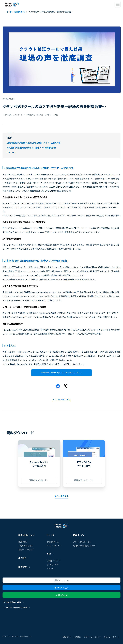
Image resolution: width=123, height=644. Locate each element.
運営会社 (67, 637)
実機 (56, 115)
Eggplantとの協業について (84, 546)
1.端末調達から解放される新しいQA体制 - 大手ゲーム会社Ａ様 (33, 143)
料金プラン (23, 567)
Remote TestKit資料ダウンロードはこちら (60, 373)
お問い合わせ (62, 595)
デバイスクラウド (19, 115)
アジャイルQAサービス (82, 542)
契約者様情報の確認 (12, 602)
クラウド (40, 115)
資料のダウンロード (38, 480)
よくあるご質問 (53, 565)
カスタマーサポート (111, 637)
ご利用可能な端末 (26, 546)
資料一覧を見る (61, 496)
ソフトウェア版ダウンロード (16, 607)
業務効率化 (31, 115)
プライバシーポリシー (92, 637)
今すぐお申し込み (61, 588)
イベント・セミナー (54, 546)
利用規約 (77, 637)
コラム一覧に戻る (63, 399)
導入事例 (22, 558)
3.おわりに (11, 152)
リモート (48, 115)
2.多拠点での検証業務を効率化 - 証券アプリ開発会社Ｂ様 (31, 148)
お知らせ (50, 569)
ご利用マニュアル (54, 561)
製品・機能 (23, 542)
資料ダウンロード (62, 580)
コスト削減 (7, 115)
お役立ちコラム (53, 542)
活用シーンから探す (26, 550)
